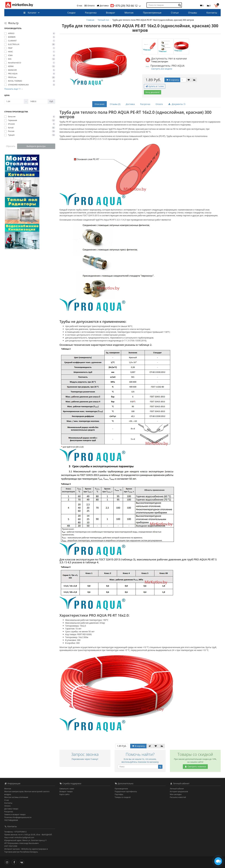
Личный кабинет (177, 789)
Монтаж (129, 13)
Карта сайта (65, 794)
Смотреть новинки (195, 767)
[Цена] (14, 101)
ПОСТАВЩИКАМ (11, 820)
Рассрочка (91, 13)
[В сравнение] (194, 80)
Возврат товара (66, 792)
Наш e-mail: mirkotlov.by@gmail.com (19, 837)
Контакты (212, 13)
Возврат (111, 13)
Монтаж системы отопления (16, 797)
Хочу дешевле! (153, 92)
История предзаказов (179, 792)
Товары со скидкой (123, 797)
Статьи (175, 13)
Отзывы (192, 13)
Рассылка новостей (178, 797)
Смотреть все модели (162, 69)
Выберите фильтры (36, 146)
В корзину (172, 80)
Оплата (89, 6)
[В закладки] (189, 80)
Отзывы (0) (115, 104)
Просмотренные (152, 13)
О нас (80, 6)
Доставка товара (11, 809)
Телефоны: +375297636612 (15, 832)
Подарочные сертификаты (126, 792)
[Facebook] (15, 862)
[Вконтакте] (22, 862)
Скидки (71, 13)
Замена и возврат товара (15, 814)
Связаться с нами (67, 789)
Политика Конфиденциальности (18, 817)
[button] (217, 5)
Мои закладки (176, 794)
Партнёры (119, 794)
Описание (100, 104)
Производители (121, 789)
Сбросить (11, 146)
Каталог (30, 13)
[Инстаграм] (8, 862)
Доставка (103, 6)
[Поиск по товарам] (180, 5)
